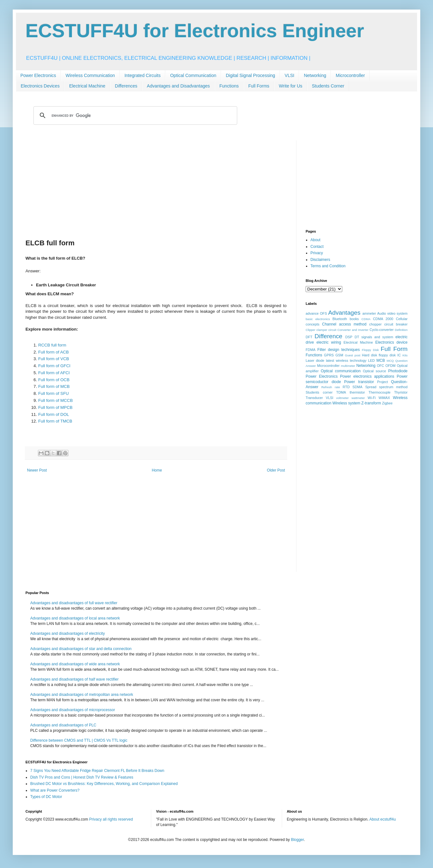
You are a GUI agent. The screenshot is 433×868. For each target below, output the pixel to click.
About (315, 240)
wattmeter (358, 398)
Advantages (344, 313)
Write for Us (291, 86)
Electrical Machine (87, 86)
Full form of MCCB (55, 400)
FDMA (311, 350)
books (354, 319)
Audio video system (392, 313)
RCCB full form (52, 345)
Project (383, 382)
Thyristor (401, 392)
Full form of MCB (54, 386)
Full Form (394, 349)
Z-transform (371, 403)
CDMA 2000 (383, 319)
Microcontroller (350, 75)
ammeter (369, 313)
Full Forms (259, 86)
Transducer (314, 398)
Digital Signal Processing (250, 75)
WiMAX (384, 398)
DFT (309, 337)
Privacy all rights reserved (111, 819)
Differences (126, 86)
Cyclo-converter (382, 330)
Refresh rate (331, 387)
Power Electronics (38, 75)
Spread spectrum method (386, 387)
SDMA (357, 387)
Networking (315, 75)
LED (371, 360)
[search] (134, 115)
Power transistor (359, 382)
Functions (229, 86)
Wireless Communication (90, 75)
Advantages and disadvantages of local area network (75, 618)
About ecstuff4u (383, 819)
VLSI (289, 75)
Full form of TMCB (55, 421)
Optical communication (341, 371)
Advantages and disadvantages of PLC (63, 725)
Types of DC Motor (46, 797)
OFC (381, 366)
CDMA (366, 319)
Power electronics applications (367, 376)
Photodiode (398, 371)
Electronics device (391, 342)
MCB (381, 360)
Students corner (319, 392)
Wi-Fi (372, 398)
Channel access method (344, 324)
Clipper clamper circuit (321, 330)
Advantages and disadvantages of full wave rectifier (74, 603)
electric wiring (329, 342)
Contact (317, 247)
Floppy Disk (370, 350)
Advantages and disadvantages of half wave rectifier (75, 679)
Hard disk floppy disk (379, 355)
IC (399, 355)
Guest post (353, 355)
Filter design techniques (339, 350)
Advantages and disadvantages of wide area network (75, 664)
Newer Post (37, 470)
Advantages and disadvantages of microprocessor (73, 710)
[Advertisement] (156, 185)
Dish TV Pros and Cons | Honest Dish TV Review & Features (82, 777)
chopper (376, 324)
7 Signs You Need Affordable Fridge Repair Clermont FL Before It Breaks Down (97, 771)
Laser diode (315, 360)
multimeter (348, 366)
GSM (339, 355)
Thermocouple (380, 392)
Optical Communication (193, 75)
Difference (328, 336)
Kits (405, 355)
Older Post (276, 470)
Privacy (317, 253)
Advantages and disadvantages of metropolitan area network (82, 695)
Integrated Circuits (143, 75)
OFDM (391, 366)
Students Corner (328, 86)
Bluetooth (340, 319)
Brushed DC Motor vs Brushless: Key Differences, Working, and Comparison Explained (104, 784)
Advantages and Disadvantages (178, 86)
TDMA (341, 392)
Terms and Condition (328, 266)
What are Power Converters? (55, 790)
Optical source (375, 371)
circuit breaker (396, 324)
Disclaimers (320, 260)
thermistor (357, 392)
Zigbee (387, 403)
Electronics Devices (40, 86)
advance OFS (316, 313)
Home (157, 470)
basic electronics (318, 319)
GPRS (329, 355)
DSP (349, 337)
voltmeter (342, 398)
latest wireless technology (346, 360)
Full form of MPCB (55, 407)
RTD (346, 387)
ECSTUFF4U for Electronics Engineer (195, 31)
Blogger (298, 840)
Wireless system (346, 403)
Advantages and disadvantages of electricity (67, 633)
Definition (401, 330)
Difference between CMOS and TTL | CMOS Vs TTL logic (79, 740)
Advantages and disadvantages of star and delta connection (81, 649)
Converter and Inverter (353, 330)
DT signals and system (374, 337)
